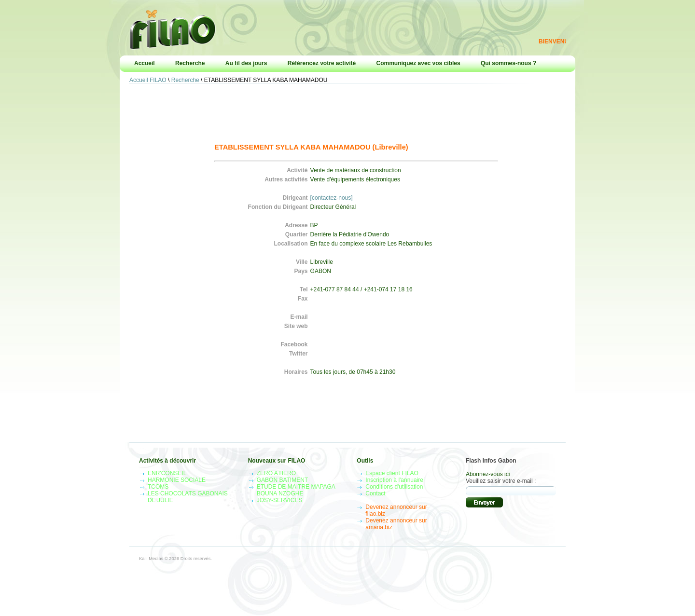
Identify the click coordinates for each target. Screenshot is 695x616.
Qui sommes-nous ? (508, 63)
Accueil (145, 63)
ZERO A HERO (276, 473)
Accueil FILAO (148, 80)
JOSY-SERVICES (280, 500)
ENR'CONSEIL (167, 473)
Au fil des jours (246, 63)
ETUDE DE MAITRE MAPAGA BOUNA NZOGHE (296, 490)
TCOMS (158, 487)
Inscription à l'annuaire (394, 480)
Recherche (190, 63)
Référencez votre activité (322, 63)
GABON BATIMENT (282, 480)
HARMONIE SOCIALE (177, 480)
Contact (375, 493)
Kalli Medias (151, 559)
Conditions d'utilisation (394, 487)
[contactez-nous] (332, 198)
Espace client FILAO (392, 473)
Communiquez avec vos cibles (418, 63)
